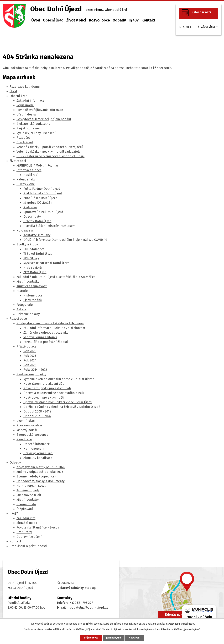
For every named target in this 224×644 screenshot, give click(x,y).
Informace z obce (29, 170)
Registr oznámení (29, 128)
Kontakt (148, 20)
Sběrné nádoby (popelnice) (36, 476)
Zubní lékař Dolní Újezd (40, 198)
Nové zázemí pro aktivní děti (44, 384)
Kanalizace (24, 439)
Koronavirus (25, 230)
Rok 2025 (30, 356)
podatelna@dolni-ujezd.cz (89, 608)
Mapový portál (27, 430)
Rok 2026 (30, 351)
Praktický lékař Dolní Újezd (43, 193)
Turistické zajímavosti (32, 286)
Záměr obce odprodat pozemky (46, 333)
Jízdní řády (24, 532)
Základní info (26, 518)
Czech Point (25, 142)
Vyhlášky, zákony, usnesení (36, 133)
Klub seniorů (33, 268)
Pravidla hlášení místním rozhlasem (49, 226)
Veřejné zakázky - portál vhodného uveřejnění (50, 147)
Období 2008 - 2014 (37, 411)
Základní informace (30, 101)
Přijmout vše (91, 638)
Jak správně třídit (29, 495)
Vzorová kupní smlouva (40, 337)
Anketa (22, 309)
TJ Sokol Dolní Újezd (38, 254)
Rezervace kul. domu (25, 87)
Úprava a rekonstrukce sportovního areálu (54, 393)
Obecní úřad (53, 20)
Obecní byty (32, 217)
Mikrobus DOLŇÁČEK (38, 203)
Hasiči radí (31, 175)
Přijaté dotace (27, 346)
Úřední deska (26, 114)
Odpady (119, 20)
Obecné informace (37, 444)
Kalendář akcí (27, 179)
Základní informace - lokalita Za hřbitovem (54, 328)
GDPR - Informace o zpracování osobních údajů (51, 156)
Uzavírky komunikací (38, 453)
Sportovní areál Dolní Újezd (43, 212)
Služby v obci (26, 184)
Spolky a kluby (27, 244)
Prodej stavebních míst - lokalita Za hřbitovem (50, 323)
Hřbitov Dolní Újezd (37, 221)
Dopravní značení (29, 537)
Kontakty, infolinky (37, 235)
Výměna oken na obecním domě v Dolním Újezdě (59, 379)
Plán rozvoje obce (29, 425)
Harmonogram (34, 449)
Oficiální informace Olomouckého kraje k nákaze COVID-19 (65, 240)
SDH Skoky (31, 258)
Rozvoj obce (99, 20)
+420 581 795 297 (81, 603)
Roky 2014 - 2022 (35, 370)
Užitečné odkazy (28, 314)
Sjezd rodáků (33, 300)
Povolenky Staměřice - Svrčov (38, 527)
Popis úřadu (25, 105)
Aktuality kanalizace (38, 458)
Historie (22, 291)
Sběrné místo (26, 504)
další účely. (189, 624)
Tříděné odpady (28, 490)
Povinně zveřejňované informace (40, 110)
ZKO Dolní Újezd (35, 272)
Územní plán (26, 421)
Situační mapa (27, 523)
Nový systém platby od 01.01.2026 (41, 467)
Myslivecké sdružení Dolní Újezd (46, 263)
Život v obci (76, 20)
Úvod (36, 20)
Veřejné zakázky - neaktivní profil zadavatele (49, 152)
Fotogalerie (25, 305)
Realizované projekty (31, 374)
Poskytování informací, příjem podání (44, 119)
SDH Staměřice (34, 249)
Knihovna (30, 207)
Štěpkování (25, 509)
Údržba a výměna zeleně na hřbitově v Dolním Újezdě (62, 407)
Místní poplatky (28, 282)
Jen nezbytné (114, 638)
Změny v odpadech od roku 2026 (40, 472)
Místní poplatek (28, 500)
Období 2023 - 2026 (37, 416)
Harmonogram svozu (32, 486)
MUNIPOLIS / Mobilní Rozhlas (38, 166)
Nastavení (134, 638)
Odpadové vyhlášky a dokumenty (41, 481)
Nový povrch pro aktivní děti (44, 398)
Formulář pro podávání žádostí (46, 342)
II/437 (134, 20)
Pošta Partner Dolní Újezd (42, 189)
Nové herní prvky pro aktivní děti (47, 388)
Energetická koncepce (32, 435)
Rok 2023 (30, 365)
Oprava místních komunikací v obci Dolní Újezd (58, 402)
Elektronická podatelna (33, 124)
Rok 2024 (30, 360)
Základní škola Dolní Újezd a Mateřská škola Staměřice (56, 277)
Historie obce (33, 295)
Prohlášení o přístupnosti (28, 546)
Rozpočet (23, 138)
